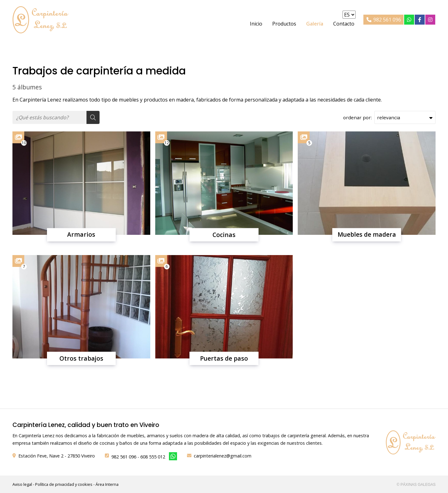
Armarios (81, 235)
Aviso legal (22, 484)
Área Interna (107, 484)
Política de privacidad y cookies (64, 484)
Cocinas (224, 235)
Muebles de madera (367, 235)
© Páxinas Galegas (416, 485)
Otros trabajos (81, 358)
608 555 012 (153, 457)
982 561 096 (124, 457)
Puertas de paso (224, 358)
